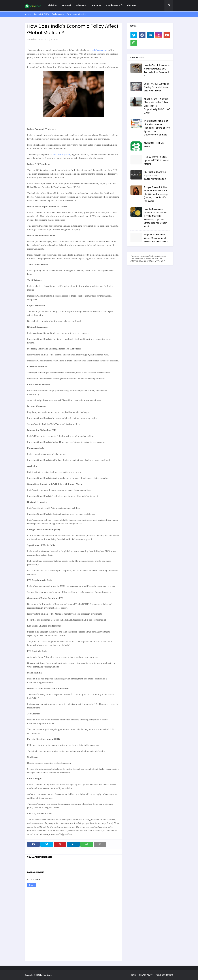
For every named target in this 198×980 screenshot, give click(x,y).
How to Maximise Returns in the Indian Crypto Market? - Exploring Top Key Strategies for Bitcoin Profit (156, 218)
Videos (28, 14)
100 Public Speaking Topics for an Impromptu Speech (155, 175)
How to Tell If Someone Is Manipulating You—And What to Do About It (157, 70)
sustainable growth (62, 154)
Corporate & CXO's (41, 14)
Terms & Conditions (164, 975)
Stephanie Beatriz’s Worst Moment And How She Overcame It (156, 238)
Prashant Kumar (36, 39)
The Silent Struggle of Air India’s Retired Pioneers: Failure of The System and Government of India (157, 128)
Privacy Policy (146, 975)
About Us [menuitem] (131, 5)
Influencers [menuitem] (81, 5)
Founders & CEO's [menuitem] (114, 5)
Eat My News (46, 975)
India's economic (100, 50)
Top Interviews (58, 14)
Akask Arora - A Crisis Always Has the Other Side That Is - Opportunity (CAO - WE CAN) (157, 106)
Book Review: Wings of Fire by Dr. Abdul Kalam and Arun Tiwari (157, 87)
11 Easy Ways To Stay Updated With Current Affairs (156, 160)
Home (133, 975)
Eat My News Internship (76, 14)
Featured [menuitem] (66, 5)
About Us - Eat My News (154, 145)
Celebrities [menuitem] (52, 5)
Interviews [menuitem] (96, 5)
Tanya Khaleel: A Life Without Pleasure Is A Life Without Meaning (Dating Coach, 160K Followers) (156, 194)
